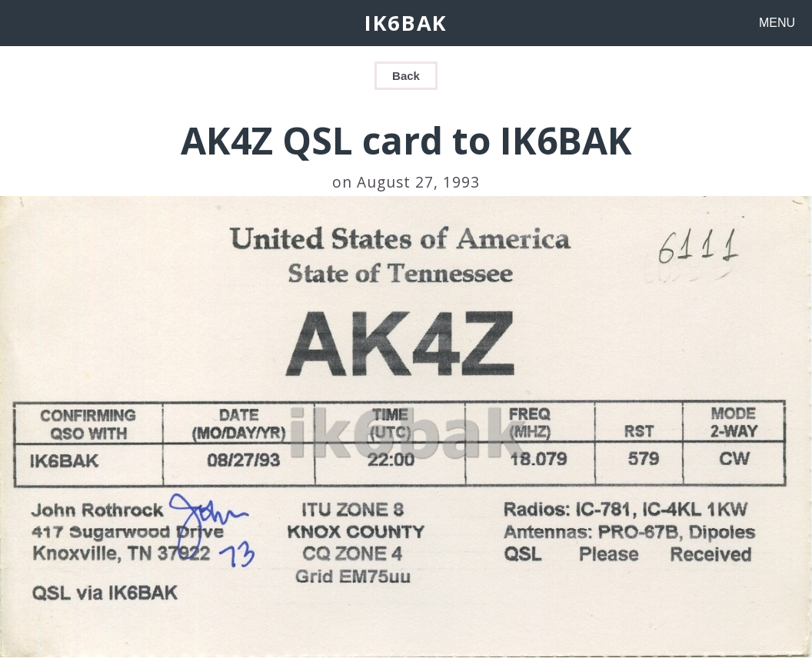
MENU (777, 23)
